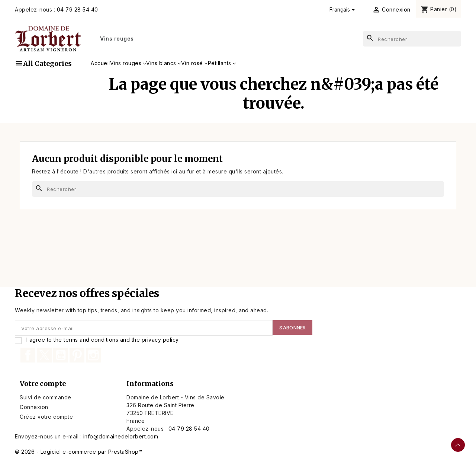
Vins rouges (117, 39)
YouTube (61, 355)
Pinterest (77, 355)
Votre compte (43, 384)
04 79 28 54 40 (78, 9)
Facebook (28, 355)
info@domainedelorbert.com (121, 436)
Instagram (93, 355)
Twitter (44, 355)
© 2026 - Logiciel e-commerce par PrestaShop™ (78, 452)
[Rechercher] (412, 39)
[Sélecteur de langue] (343, 10)
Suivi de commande (46, 397)
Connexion (34, 407)
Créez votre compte (46, 417)
